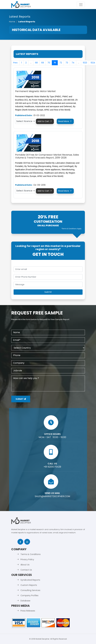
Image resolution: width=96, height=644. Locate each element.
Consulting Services (30, 590)
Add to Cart (45, 121)
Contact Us (26, 570)
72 (61, 63)
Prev (15, 63)
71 (55, 63)
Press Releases (28, 611)
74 (73, 63)
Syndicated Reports (30, 580)
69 (43, 63)
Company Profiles (29, 595)
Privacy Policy (27, 559)
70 (49, 63)
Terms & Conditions (31, 554)
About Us (25, 565)
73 (67, 63)
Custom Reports (29, 585)
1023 (85, 63)
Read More (65, 121)
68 (36, 63)
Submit (21, 399)
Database (25, 601)
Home (12, 22)
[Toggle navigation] (81, 5)
